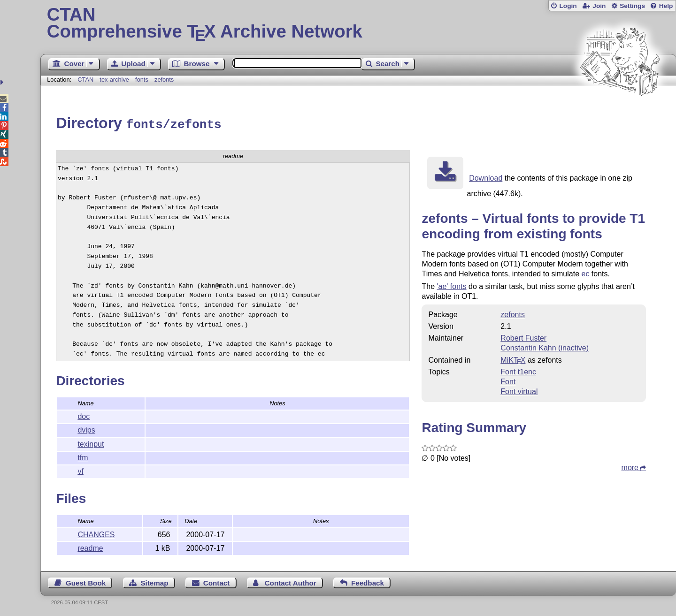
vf (80, 470)
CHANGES (96, 533)
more (630, 466)
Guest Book (86, 582)
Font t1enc (518, 370)
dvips (86, 429)
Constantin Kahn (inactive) (545, 346)
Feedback (368, 582)
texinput (91, 443)
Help (666, 6)
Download (486, 177)
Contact (217, 582)
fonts (142, 80)
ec (586, 272)
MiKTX (513, 359)
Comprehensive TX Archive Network (358, 23)
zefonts (164, 80)
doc (84, 415)
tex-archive (114, 80)
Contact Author (291, 582)
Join (599, 6)
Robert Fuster (523, 337)
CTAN (85, 80)
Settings (632, 6)
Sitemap (154, 582)
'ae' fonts (452, 285)
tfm (83, 456)
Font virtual (519, 390)
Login (568, 6)
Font (508, 380)
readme (90, 547)
